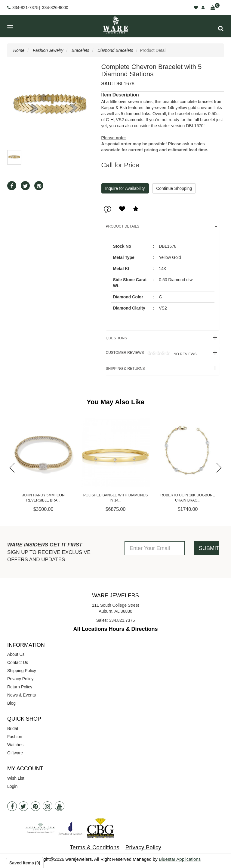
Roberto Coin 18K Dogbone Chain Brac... (188, 498)
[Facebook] (12, 806)
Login (12, 786)
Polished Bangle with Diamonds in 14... (116, 498)
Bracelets (80, 50)
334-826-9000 (55, 8)
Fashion (15, 737)
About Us (16, 654)
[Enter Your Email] (155, 548)
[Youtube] (60, 806)
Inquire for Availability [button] (125, 188)
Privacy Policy (20, 679)
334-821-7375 (25, 8)
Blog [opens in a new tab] (11, 703)
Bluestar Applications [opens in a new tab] (180, 859)
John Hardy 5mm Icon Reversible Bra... (43, 498)
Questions (117, 338)
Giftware (15, 753)
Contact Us (18, 662)
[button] (221, 28)
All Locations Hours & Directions (115, 629)
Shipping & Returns (125, 369)
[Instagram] (48, 806)
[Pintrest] (35, 806)
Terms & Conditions (95, 848)
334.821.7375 (122, 620)
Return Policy (20, 687)
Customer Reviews (151, 353)
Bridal (13, 728)
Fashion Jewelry (48, 50)
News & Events (22, 695)
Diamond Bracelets (115, 50)
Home (19, 50)
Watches (15, 745)
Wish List (16, 778)
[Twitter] (23, 806)
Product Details (123, 226)
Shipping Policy (22, 671)
